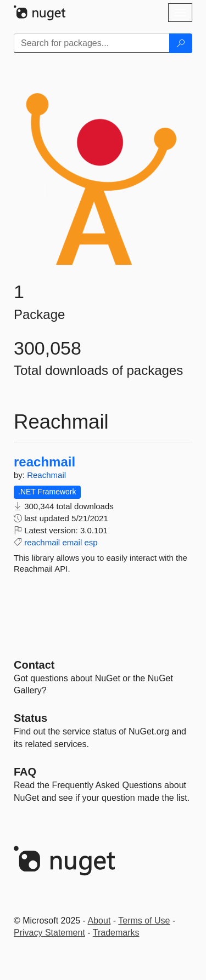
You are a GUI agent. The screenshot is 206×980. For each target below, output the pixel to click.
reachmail (44, 462)
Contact (34, 665)
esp (91, 542)
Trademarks (116, 933)
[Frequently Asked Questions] (25, 772)
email (72, 542)
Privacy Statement (49, 933)
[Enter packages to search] (92, 43)
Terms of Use (144, 921)
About (99, 921)
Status (30, 718)
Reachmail (46, 475)
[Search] (181, 43)
